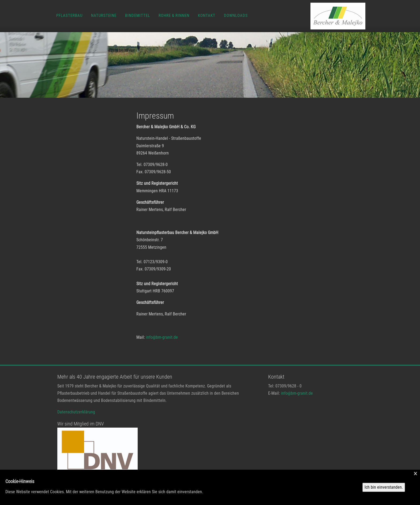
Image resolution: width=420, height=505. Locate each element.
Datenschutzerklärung (76, 412)
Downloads (236, 16)
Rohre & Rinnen (174, 16)
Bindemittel (138, 16)
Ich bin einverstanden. (384, 487)
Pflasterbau (69, 16)
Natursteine (104, 16)
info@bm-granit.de (162, 337)
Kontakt (207, 16)
